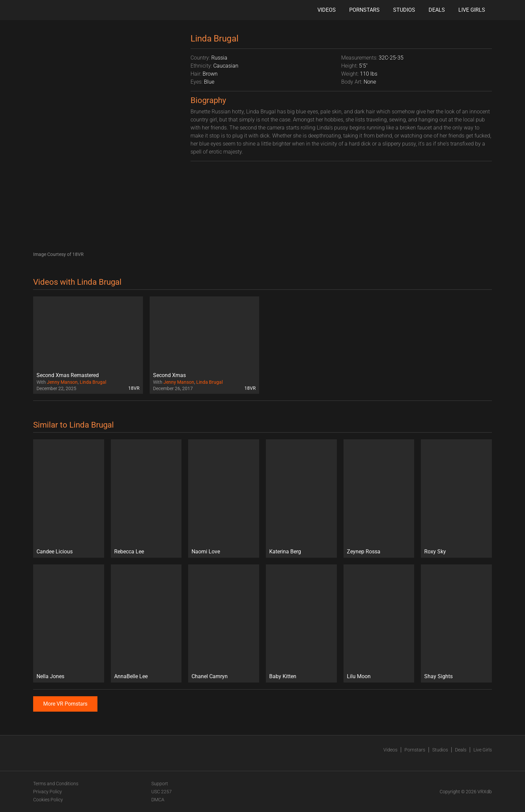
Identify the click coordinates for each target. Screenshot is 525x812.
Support (160, 784)
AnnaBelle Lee (131, 676)
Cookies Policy (48, 800)
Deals (437, 10)
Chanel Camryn (210, 676)
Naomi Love (206, 552)
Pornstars (364, 10)
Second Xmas (169, 375)
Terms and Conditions (56, 784)
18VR (134, 388)
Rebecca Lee (129, 552)
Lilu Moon (359, 676)
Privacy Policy (48, 792)
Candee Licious (55, 552)
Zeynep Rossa (364, 552)
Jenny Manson (62, 382)
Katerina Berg (285, 552)
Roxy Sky (435, 552)
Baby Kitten (283, 676)
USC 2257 (162, 792)
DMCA (158, 800)
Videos (327, 10)
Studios (404, 10)
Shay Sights (438, 676)
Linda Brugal (93, 382)
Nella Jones (50, 676)
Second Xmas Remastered (68, 375)
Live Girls (472, 10)
